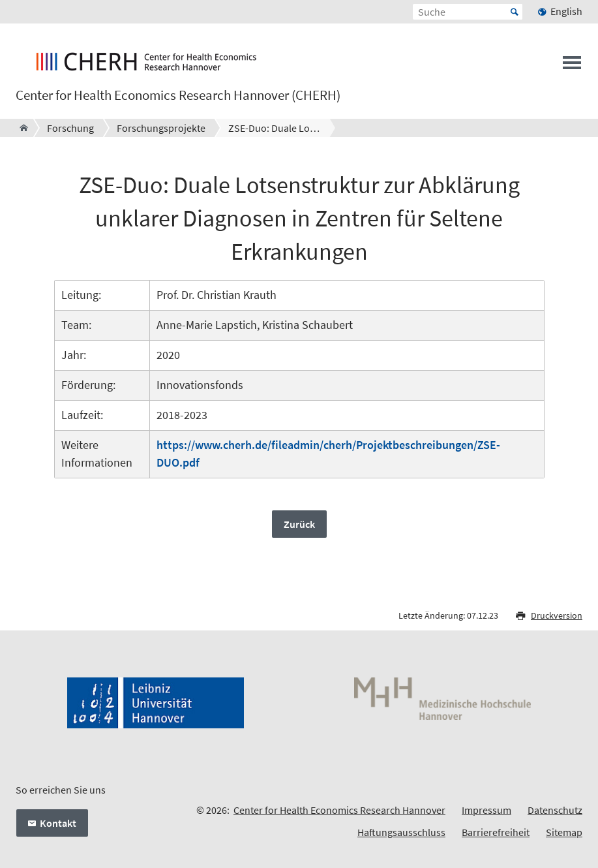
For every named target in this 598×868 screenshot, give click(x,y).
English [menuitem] (566, 11)
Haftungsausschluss (401, 832)
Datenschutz (555, 810)
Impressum (486, 810)
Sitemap (564, 832)
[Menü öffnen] (572, 67)
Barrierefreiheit (496, 832)
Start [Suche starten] (515, 12)
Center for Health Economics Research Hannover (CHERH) (178, 95)
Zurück (299, 524)
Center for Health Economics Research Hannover (339, 810)
